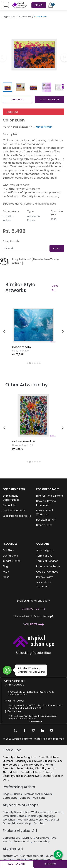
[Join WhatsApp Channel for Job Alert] (7, 670)
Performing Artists (19, 787)
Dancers (25, 798)
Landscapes (37, 860)
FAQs (6, 572)
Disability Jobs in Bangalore (20, 757)
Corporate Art (12, 838)
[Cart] (51, 5)
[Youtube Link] (51, 731)
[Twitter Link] (34, 731)
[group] (33, 51)
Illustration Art (23, 841)
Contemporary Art (32, 856)
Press (6, 577)
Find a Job (9, 505)
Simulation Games (15, 816)
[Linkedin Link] (43, 731)
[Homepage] (19, 5)
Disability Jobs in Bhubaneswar (22, 776)
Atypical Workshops (21, 805)
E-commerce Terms (48, 566)
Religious (21, 860)
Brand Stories (44, 525)
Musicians (39, 798)
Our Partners (10, 556)
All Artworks (25, 16)
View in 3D (18, 100)
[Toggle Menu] (6, 5)
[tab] (27, 363)
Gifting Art (43, 838)
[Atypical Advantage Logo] (33, 641)
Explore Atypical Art (20, 831)
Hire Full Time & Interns (50, 496)
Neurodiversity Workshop (33, 820)
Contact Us (33, 609)
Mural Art (28, 838)
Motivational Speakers (39, 794)
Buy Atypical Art (46, 520)
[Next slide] (63, 331)
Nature (51, 860)
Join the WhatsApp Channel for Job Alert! (30, 670)
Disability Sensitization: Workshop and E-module (33, 812)
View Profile (44, 127)
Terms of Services (47, 561)
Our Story (8, 550)
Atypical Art (9, 16)
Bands (18, 794)
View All (55, 288)
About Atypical (45, 550)
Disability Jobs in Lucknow (37, 772)
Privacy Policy (44, 577)
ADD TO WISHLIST (50, 100)
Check (57, 248)
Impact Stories (12, 561)
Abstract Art (11, 856)
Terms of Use (44, 556)
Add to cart (17, 864)
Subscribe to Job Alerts (17, 516)
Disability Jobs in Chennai (38, 765)
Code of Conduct (47, 572)
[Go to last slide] (4, 331)
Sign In (39, 5)
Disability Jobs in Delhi (29, 761)
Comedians (10, 798)
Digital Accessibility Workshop (31, 821)
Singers (8, 794)
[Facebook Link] (25, 731)
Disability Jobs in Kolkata (18, 768)
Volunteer (34, 624)
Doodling (39, 823)
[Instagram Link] (16, 731)
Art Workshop (42, 841)
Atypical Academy (14, 511)
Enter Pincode (11, 241)
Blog (5, 566)
